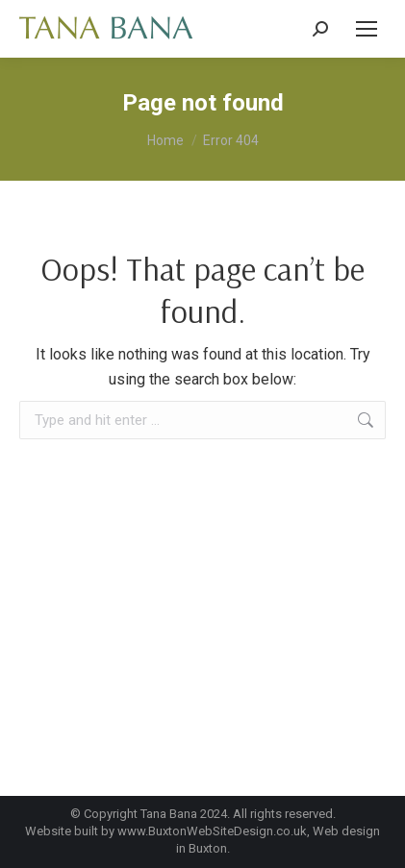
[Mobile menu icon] (367, 29)
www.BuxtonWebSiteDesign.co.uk (212, 831)
